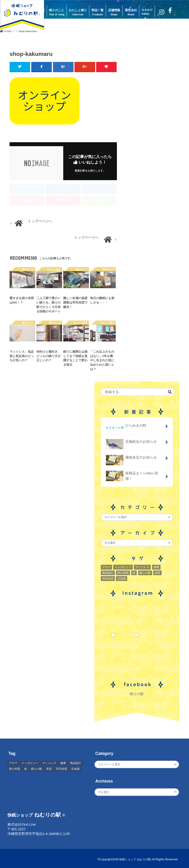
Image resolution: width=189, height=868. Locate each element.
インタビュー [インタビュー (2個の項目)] (123, 567)
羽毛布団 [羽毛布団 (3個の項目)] (108, 578)
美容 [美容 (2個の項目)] (157, 573)
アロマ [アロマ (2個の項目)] (106, 567)
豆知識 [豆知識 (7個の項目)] (122, 578)
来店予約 (38, 12)
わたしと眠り (78, 12)
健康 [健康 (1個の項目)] (156, 567)
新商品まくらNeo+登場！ (132, 476)
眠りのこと (57, 12)
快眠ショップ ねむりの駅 (134, 859)
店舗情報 (114, 12)
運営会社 (131, 12)
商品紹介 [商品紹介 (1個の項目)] (108, 573)
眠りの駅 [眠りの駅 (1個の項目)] (145, 573)
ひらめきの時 (126, 427)
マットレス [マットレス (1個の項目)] (142, 567)
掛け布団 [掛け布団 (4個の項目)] (123, 573)
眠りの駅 (137, 694)
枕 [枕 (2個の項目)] (134, 573)
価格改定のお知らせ (131, 459)
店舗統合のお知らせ (131, 443)
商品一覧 (98, 12)
